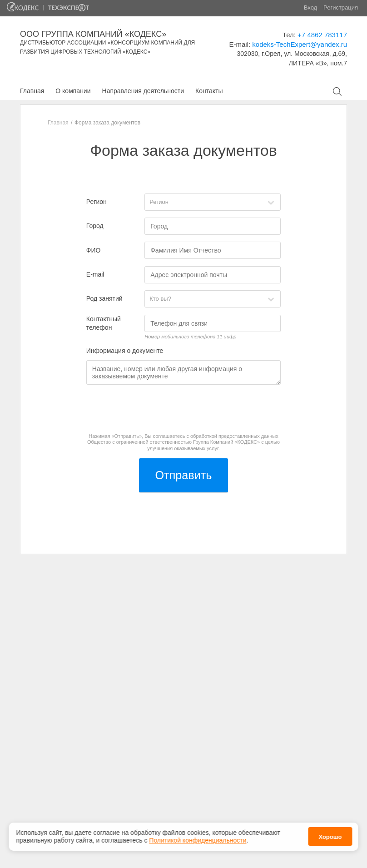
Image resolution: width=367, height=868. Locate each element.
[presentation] (155, 409)
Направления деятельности (143, 91)
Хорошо (330, 837)
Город (95, 226)
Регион (97, 202)
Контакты (209, 91)
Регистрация (341, 7)
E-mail (95, 274)
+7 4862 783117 (322, 35)
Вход (310, 7)
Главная (32, 91)
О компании (73, 91)
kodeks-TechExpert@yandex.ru (300, 44)
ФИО (94, 250)
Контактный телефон (104, 323)
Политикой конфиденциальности (198, 840)
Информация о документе (125, 351)
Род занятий (104, 298)
